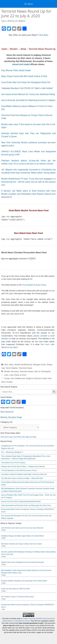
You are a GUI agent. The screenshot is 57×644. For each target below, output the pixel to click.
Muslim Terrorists (11, 371)
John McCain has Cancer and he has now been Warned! (22, 528)
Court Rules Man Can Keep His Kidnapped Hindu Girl (26, 82)
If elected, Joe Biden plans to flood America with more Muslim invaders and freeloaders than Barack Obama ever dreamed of (29, 194)
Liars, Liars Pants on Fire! (15, 375)
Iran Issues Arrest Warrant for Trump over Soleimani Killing (28, 94)
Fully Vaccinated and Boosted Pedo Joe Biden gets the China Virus (26, 505)
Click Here (43, 35)
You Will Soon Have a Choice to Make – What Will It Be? (22, 478)
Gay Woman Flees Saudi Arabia (16, 70)
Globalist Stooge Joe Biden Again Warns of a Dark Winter (23, 536)
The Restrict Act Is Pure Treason (13, 463)
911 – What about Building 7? (12, 452)
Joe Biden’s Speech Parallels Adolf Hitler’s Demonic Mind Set (24, 474)
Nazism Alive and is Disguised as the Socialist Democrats (23, 562)
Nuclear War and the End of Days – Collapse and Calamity (23, 466)
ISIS (6, 364)
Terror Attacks (12, 368)
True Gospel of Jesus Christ (34, 285)
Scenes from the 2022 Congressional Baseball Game (21, 501)
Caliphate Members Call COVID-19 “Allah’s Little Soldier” (27, 88)
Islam (11, 364)
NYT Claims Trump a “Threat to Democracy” (18, 597)
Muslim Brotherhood (23, 364)
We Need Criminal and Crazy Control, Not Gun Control (21, 544)
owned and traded (21, 64)
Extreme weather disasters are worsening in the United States (24, 581)
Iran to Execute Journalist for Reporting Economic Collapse (28, 100)
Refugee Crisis (39, 364)
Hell (7, 293)
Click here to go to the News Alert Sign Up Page (18, 437)
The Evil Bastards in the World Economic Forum (19, 470)
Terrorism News (25, 368)
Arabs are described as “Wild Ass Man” (16, 589)
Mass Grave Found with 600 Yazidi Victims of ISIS (24, 76)
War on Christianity (42, 371)
